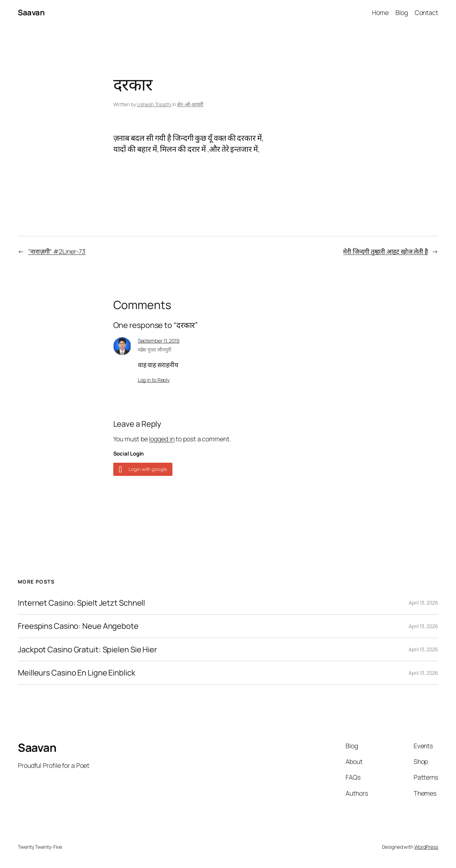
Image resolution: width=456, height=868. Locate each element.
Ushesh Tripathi (154, 104)
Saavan (31, 12)
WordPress (426, 847)
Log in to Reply (154, 380)
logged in (162, 439)
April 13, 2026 (423, 603)
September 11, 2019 (159, 341)
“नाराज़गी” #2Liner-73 (57, 251)
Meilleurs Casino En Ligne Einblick (77, 673)
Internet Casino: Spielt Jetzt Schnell (81, 603)
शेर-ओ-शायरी (190, 104)
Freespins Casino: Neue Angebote (78, 626)
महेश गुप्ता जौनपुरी (155, 350)
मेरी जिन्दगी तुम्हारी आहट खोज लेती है (385, 251)
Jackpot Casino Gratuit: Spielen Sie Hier (87, 649)
